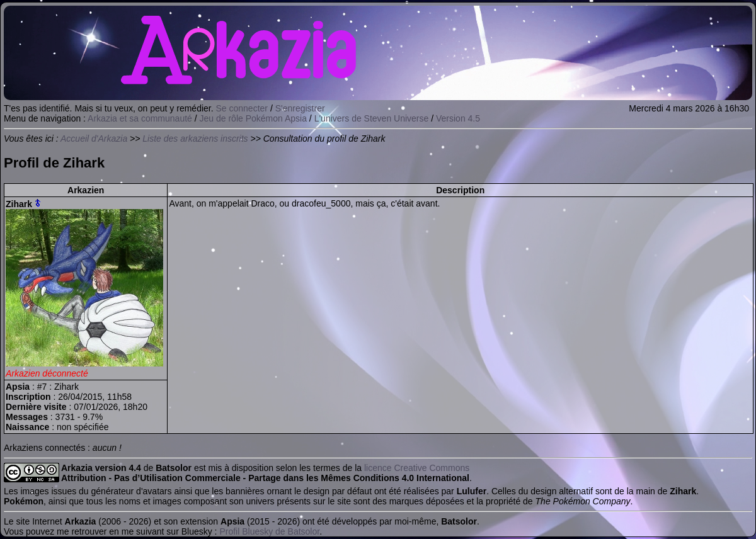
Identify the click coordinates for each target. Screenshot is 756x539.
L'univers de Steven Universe (372, 118)
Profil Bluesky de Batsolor (269, 531)
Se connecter (242, 108)
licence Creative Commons (417, 468)
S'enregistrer (300, 108)
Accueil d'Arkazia (94, 139)
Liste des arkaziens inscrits (195, 139)
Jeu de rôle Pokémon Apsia (253, 118)
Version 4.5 (458, 118)
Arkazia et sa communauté (140, 118)
